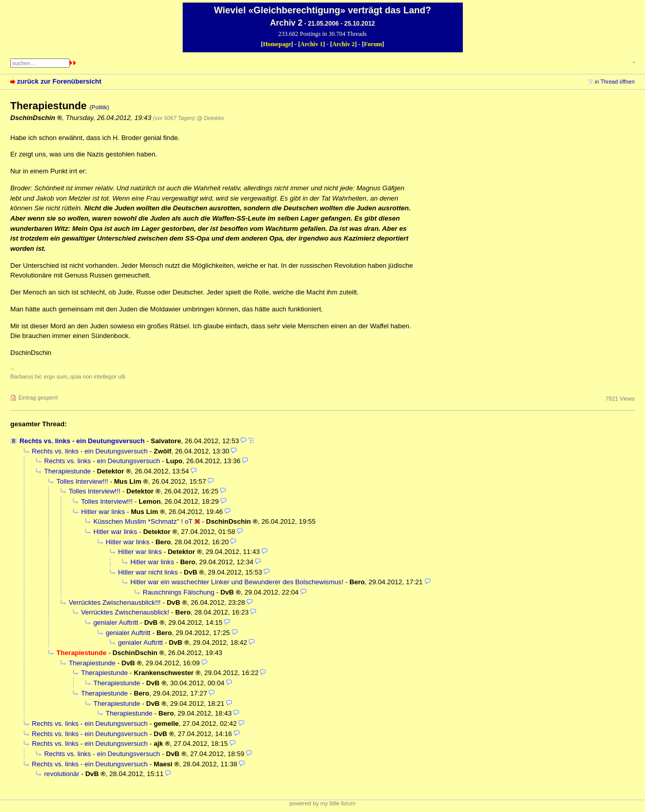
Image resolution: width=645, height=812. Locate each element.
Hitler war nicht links (148, 572)
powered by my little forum (322, 803)
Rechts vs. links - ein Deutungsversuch (82, 441)
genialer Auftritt (116, 622)
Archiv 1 (311, 44)
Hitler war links (103, 512)
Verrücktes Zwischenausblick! (125, 612)
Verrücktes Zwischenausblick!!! (115, 602)
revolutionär (62, 774)
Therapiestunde (67, 471)
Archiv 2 (343, 44)
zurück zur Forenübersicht (59, 81)
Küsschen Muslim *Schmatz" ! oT (143, 521)
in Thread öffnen (615, 82)
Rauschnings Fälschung (179, 592)
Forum (373, 44)
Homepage (277, 44)
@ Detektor (210, 118)
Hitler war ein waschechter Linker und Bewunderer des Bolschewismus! (237, 582)
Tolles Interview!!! (82, 481)
